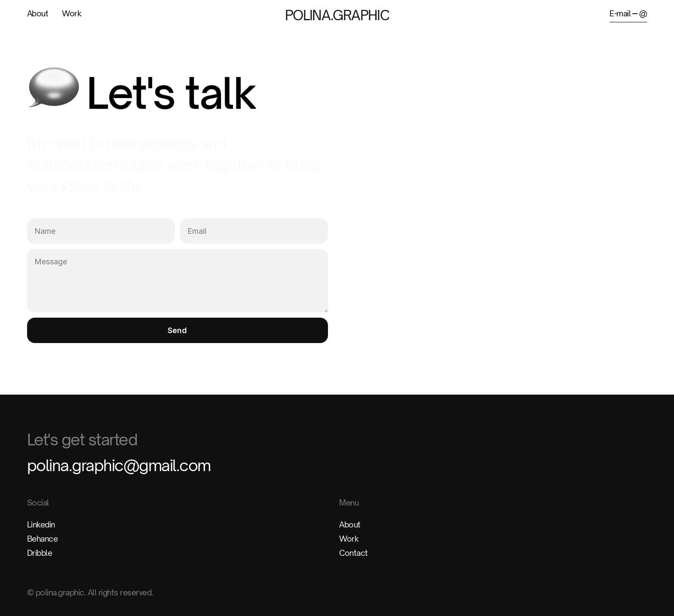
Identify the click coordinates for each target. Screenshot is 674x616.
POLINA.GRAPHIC (337, 15)
